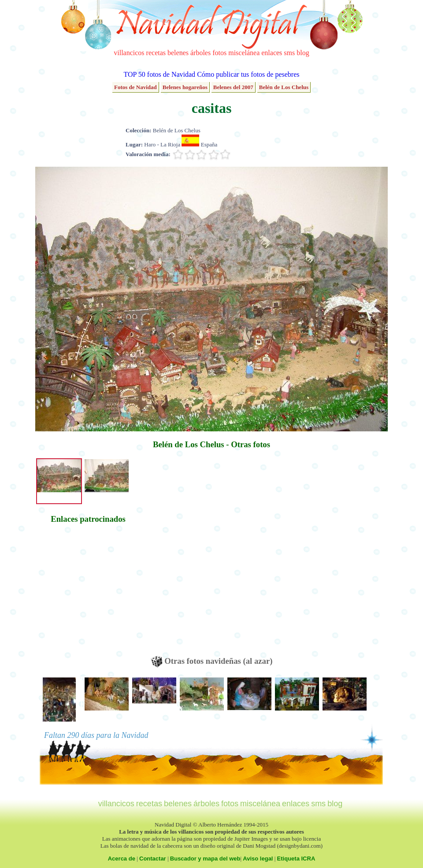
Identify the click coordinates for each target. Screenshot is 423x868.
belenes (178, 53)
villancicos (129, 53)
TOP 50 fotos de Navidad (159, 74)
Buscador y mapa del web (205, 859)
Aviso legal (258, 859)
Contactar (153, 859)
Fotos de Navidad (135, 87)
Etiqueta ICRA (296, 859)
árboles (200, 53)
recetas (156, 53)
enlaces (272, 53)
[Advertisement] (88, 594)
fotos (219, 53)
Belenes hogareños (185, 87)
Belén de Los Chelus (284, 87)
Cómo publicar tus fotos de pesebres (248, 74)
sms (289, 53)
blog (303, 53)
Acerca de (122, 859)
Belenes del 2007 (233, 87)
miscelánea (244, 53)
